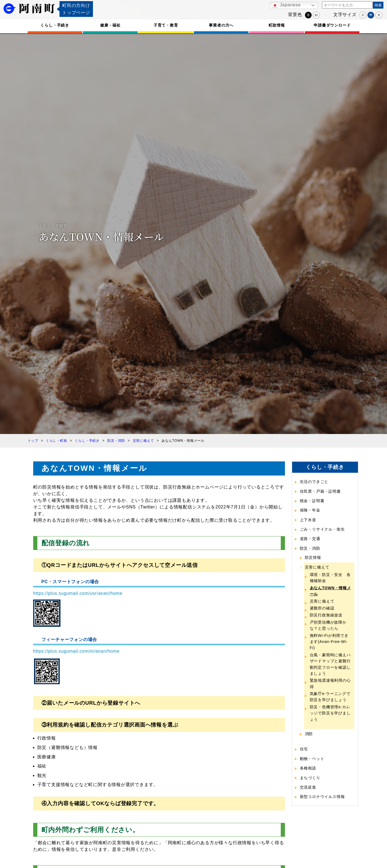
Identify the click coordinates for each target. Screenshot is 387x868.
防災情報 (313, 557)
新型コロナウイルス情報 (322, 797)
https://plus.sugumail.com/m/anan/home (76, 651)
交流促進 (308, 787)
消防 (309, 734)
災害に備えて (317, 567)
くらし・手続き (55, 25)
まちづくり (310, 778)
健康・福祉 (110, 25)
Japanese (286, 5)
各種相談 (308, 768)
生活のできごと (314, 482)
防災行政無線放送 (326, 615)
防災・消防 (310, 548)
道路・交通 (310, 539)
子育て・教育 (166, 25)
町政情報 (277, 25)
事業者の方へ (221, 25)
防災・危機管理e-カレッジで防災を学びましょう (330, 713)
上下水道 (308, 520)
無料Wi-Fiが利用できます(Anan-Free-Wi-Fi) (329, 642)
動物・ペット (312, 759)
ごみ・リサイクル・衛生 (322, 529)
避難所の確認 (322, 608)
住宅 (304, 749)
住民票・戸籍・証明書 (320, 491)
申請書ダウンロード (332, 25)
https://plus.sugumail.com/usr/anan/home (78, 593)
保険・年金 (310, 510)
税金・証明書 (312, 501)
